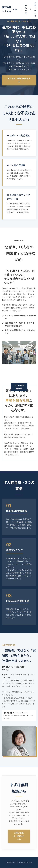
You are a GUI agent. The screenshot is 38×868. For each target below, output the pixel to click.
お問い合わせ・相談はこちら (19, 836)
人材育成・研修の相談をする (19, 80)
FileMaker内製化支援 (18, 601)
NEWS (15, 9)
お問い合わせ (35, 9)
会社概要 (26, 9)
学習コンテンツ (15, 550)
